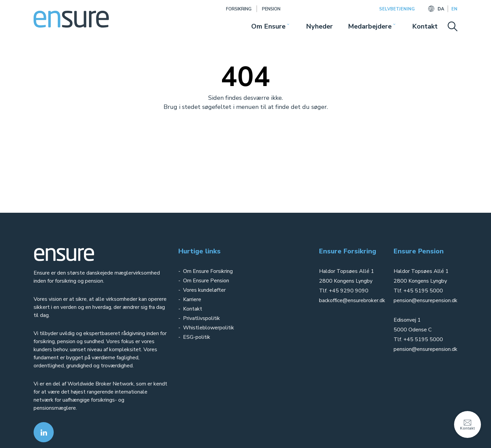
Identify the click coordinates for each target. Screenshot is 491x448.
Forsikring (239, 9)
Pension (271, 9)
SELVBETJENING (397, 9)
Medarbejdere (370, 27)
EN (454, 9)
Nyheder (319, 27)
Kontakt (425, 27)
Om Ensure (268, 27)
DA (441, 9)
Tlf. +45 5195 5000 (418, 291)
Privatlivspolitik (202, 318)
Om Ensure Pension (206, 281)
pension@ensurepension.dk (426, 300)
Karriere (192, 299)
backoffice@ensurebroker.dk (352, 300)
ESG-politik (197, 337)
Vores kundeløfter (204, 290)
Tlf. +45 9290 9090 (344, 291)
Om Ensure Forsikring (208, 271)
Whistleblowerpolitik (209, 328)
